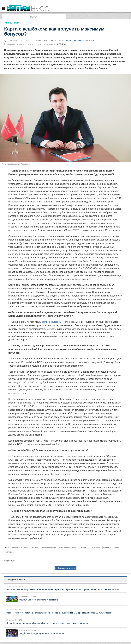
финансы (107, 547)
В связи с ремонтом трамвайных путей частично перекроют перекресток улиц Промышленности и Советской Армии (63, 589)
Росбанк (35, 547)
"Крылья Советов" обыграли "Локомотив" (39, 600)
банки (116, 547)
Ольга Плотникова (75, 41)
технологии (95, 547)
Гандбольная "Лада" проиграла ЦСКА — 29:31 (42, 633)
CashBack (83, 547)
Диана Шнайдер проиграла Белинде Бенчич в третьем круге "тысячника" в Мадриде (47, 623)
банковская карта (49, 547)
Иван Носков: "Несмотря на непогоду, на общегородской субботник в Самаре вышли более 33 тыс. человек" (59, 613)
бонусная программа (68, 547)
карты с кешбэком (51, 322)
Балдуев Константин (20, 547)
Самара (9, 552)
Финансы (8, 23)
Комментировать (66, 568)
